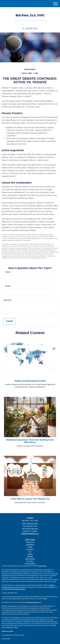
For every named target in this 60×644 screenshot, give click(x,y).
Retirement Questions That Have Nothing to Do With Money (30, 441)
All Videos (30, 561)
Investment (30, 545)
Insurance (30, 549)
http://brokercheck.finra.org (33, 602)
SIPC (45, 599)
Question (8, 300)
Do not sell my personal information (15, 589)
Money (30, 554)
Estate (30, 547)
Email (8, 286)
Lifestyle (30, 557)
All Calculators (30, 564)
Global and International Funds (30, 381)
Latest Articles (30, 559)
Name (8, 272)
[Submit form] (10, 321)
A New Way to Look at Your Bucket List (30, 499)
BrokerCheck (43, 566)
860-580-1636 (30, 29)
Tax (30, 552)
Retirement (30, 542)
